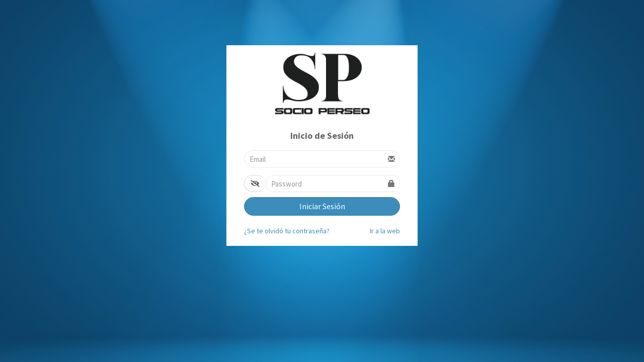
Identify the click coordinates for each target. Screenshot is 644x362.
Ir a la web (385, 231)
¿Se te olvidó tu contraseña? (287, 231)
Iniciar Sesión (322, 206)
